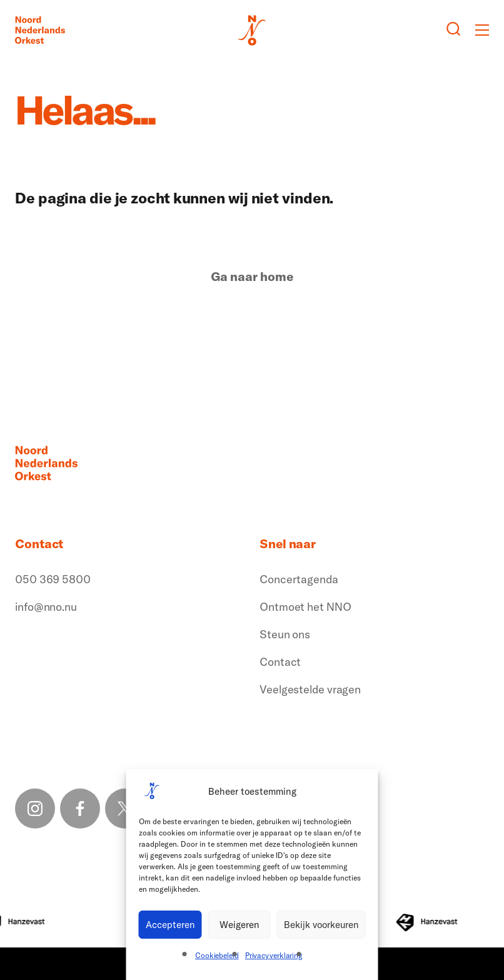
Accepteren (170, 925)
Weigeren (239, 925)
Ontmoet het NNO (305, 607)
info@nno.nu (46, 607)
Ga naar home (252, 277)
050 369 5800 (53, 579)
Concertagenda (299, 579)
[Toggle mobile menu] (482, 30)
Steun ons (285, 634)
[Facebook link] (80, 809)
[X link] (125, 809)
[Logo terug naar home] (40, 30)
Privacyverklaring (274, 955)
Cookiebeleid (217, 955)
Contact (280, 662)
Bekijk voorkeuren (321, 925)
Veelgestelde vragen (310, 689)
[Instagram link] (35, 809)
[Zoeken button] (453, 30)
